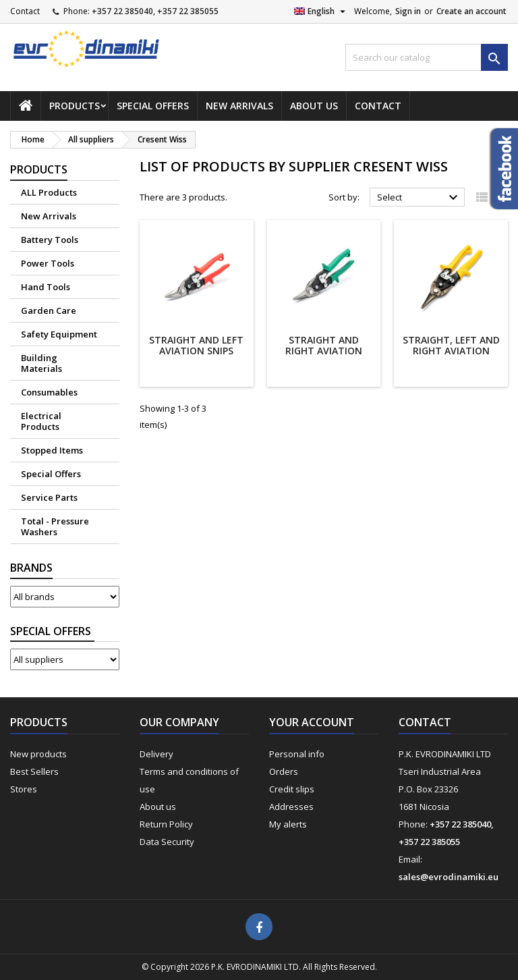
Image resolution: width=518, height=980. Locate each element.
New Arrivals (239, 106)
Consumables (49, 392)
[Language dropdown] (321, 11)
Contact (25, 11)
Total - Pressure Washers (55, 526)
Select (419, 198)
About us (314, 106)
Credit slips (292, 789)
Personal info (297, 754)
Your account (312, 722)
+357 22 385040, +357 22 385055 (155, 11)
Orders (284, 771)
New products (38, 754)
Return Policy (166, 824)
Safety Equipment (59, 334)
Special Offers (153, 106)
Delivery (156, 754)
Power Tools (48, 263)
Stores (24, 789)
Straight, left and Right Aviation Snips (451, 351)
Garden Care (49, 310)
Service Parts (49, 497)
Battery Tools (50, 240)
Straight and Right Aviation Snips (324, 351)
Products (75, 106)
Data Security (167, 842)
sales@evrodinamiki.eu (449, 877)
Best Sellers (34, 771)
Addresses (291, 807)
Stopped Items (52, 450)
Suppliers (52, 631)
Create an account (471, 11)
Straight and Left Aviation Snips (196, 345)
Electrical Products (41, 421)
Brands (31, 568)
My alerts (288, 824)
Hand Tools (46, 287)
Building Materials (41, 363)
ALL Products (49, 192)
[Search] (427, 57)
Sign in (408, 11)
